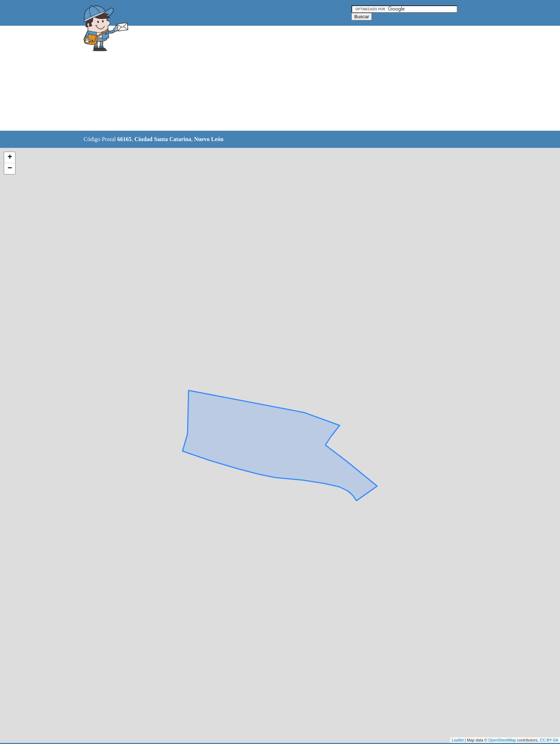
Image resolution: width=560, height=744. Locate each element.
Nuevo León (209, 139)
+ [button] (10, 158)
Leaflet (458, 740)
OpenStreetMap (502, 740)
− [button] (10, 169)
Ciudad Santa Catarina (163, 139)
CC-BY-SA (549, 740)
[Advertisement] (262, 79)
